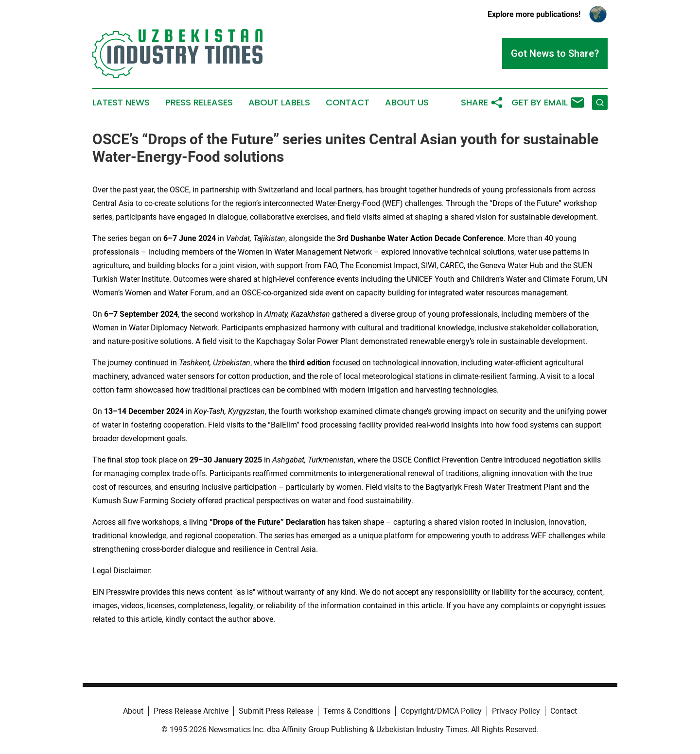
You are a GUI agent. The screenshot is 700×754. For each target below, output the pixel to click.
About (133, 711)
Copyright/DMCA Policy (441, 711)
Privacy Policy (516, 711)
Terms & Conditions (357, 711)
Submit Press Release (276, 711)
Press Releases (199, 103)
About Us (407, 103)
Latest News (121, 103)
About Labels (279, 103)
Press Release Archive (191, 711)
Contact (348, 103)
